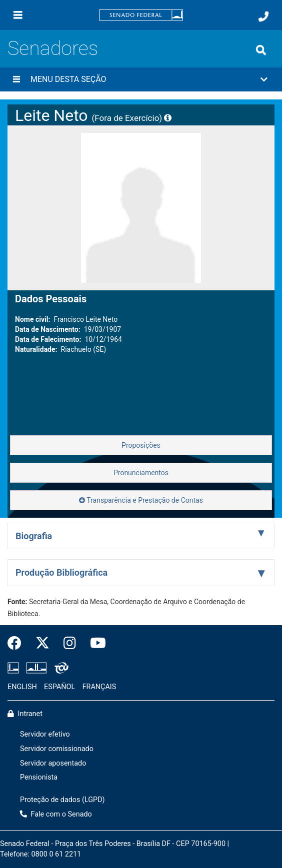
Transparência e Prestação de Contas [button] (141, 500)
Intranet (25, 714)
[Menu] (18, 15)
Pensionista (39, 777)
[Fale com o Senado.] (263, 16)
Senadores (53, 48)
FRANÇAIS (99, 687)
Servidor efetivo (45, 734)
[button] (141, 79)
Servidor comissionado (57, 749)
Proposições (141, 445)
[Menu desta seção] (16, 79)
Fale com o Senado (56, 814)
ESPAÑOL (59, 687)
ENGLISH (22, 687)
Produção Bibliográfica (61, 572)
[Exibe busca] (261, 50)
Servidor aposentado (53, 763)
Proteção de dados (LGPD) (62, 800)
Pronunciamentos (141, 473)
